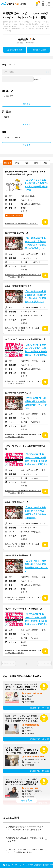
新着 (17, 163)
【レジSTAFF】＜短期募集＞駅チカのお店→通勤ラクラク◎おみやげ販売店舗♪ (35, 513)
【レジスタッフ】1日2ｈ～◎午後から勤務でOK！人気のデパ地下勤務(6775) (36, 185)
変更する (27, 104)
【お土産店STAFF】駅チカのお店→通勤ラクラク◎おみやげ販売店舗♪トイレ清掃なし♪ (35, 243)
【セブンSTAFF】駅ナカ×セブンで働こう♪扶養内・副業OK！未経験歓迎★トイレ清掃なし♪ (36, 350)
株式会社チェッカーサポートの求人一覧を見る (21, 224)
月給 (45, 163)
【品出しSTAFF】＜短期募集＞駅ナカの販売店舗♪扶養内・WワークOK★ (36, 403)
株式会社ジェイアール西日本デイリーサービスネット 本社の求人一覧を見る (23, 276)
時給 (26, 163)
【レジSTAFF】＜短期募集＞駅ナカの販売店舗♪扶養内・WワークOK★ (36, 566)
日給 (36, 163)
